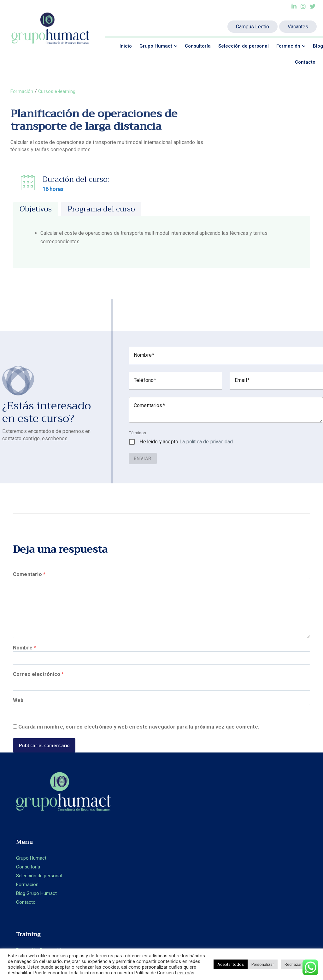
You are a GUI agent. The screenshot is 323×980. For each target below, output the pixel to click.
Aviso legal (255, 858)
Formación (288, 46)
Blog (318, 46)
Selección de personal (244, 46)
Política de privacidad (267, 866)
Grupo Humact (156, 46)
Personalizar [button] (263, 964)
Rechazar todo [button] (298, 964)
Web (18, 713)
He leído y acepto (186, 442)
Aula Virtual (179, 834)
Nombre (24, 655)
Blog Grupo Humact (112, 852)
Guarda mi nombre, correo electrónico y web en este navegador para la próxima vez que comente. (139, 742)
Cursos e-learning (59, 91)
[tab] (36, 210)
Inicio (126, 46)
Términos (137, 433)
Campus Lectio (253, 27)
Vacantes (298, 27)
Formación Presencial (190, 816)
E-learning (177, 825)
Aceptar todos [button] (231, 964)
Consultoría (198, 46)
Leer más (185, 973)
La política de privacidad (206, 442)
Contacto (305, 62)
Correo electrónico (38, 684)
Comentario (29, 575)
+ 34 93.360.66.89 (285, 834)
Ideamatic (161, 929)
